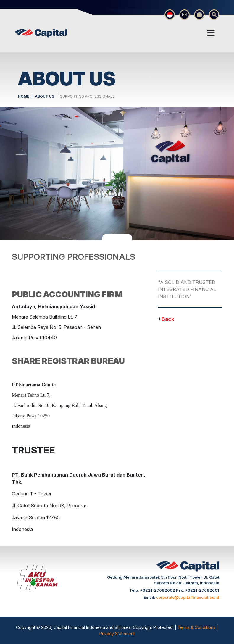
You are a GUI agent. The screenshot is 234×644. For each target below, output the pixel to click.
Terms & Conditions (197, 627)
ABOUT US (45, 96)
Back (168, 319)
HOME (24, 96)
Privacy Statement (117, 633)
